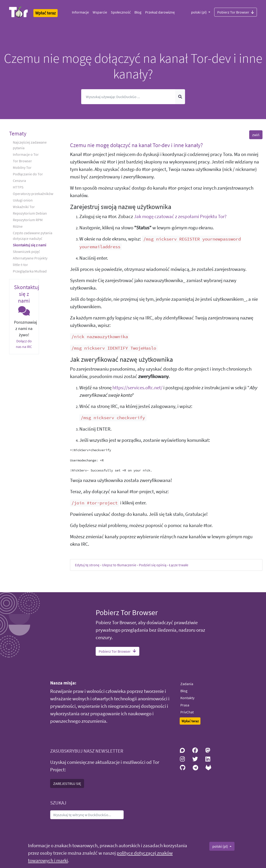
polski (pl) (199, 12)
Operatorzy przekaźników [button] (33, 194)
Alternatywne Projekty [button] (30, 258)
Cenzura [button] (19, 181)
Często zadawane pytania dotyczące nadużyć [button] (33, 236)
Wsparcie (100, 12)
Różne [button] (18, 226)
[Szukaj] (128, 97)
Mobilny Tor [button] (22, 167)
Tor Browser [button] (22, 161)
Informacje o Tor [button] (26, 154)
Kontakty (187, 698)
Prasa (185, 705)
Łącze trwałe (179, 565)
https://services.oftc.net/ (137, 388)
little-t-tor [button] (20, 265)
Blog (138, 12)
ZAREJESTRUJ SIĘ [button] (67, 783)
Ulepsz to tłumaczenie (119, 565)
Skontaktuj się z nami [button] (30, 245)
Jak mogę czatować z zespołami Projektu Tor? (180, 216)
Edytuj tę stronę (87, 565)
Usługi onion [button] (23, 200)
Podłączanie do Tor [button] (28, 174)
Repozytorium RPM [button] (28, 220)
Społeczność (121, 12)
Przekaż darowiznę (160, 12)
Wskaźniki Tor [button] (24, 207)
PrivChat (187, 712)
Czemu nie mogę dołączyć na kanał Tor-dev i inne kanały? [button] (136, 145)
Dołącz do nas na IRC (24, 344)
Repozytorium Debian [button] (30, 213)
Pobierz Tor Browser (236, 12)
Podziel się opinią (153, 565)
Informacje (80, 12)
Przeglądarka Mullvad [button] (30, 271)
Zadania (187, 684)
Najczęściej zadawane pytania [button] (30, 145)
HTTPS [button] (18, 187)
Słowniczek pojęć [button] (26, 252)
